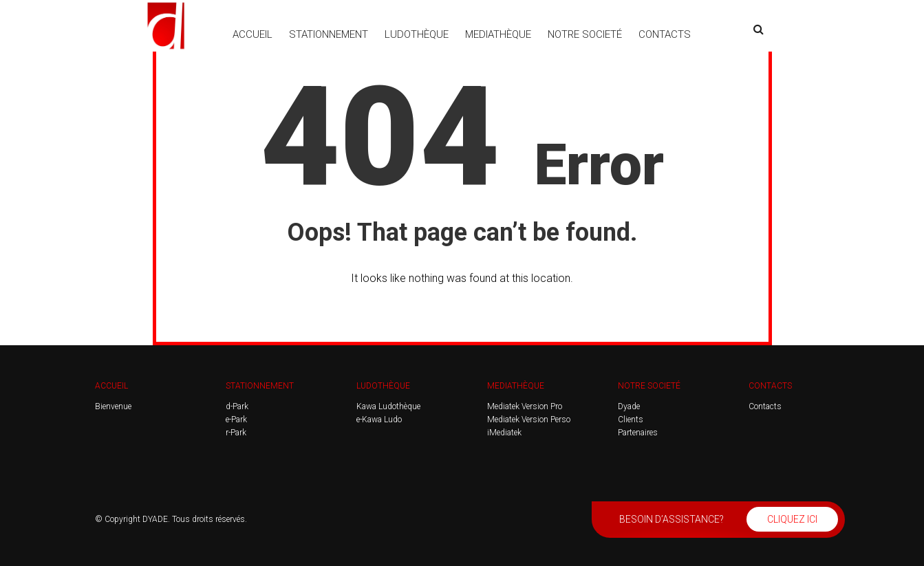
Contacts (765, 406)
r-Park (236, 433)
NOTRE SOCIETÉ (585, 34)
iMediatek (504, 433)
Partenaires (638, 433)
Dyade (629, 406)
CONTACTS (665, 34)
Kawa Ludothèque (388, 406)
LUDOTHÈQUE (417, 34)
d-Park (237, 406)
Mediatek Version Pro (525, 406)
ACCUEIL (253, 34)
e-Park (236, 420)
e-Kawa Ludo (379, 420)
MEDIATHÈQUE (498, 34)
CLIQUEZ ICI (792, 519)
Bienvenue (113, 406)
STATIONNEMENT (329, 34)
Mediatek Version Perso (529, 420)
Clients (631, 420)
